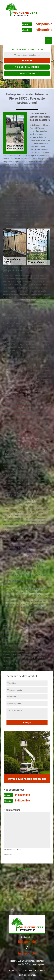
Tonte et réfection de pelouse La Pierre (10, 879)
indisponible (43, 24)
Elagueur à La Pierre (25, 891)
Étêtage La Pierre (26, 884)
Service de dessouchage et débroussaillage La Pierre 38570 (26, 902)
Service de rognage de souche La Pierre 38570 (43, 881)
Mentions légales (27, 975)
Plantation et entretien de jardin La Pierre (9, 907)
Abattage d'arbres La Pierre (10, 897)
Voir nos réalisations (27, 67)
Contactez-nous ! (27, 74)
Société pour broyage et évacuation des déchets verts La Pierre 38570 (43, 896)
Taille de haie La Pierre (9, 889)
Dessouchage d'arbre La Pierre (26, 878)
